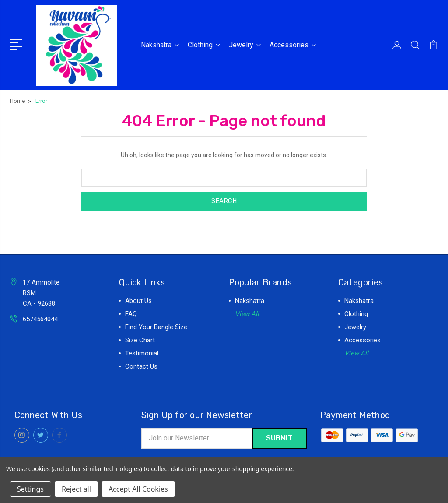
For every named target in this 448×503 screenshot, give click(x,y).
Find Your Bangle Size (156, 326)
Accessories (293, 44)
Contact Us (141, 366)
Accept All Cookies (138, 489)
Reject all (76, 489)
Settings (30, 489)
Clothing (204, 44)
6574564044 (40, 318)
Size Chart (140, 339)
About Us (138, 300)
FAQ (131, 313)
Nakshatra (160, 44)
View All (247, 313)
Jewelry (245, 44)
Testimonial (142, 352)
